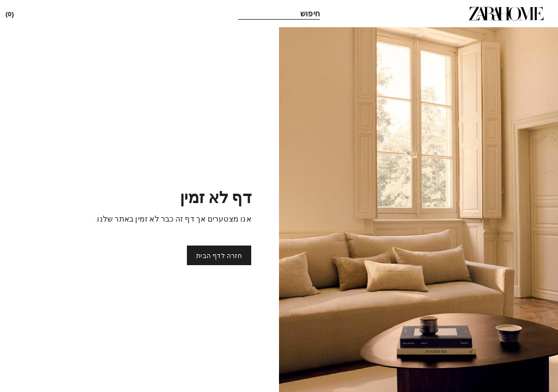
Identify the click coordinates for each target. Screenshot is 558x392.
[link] (506, 14)
